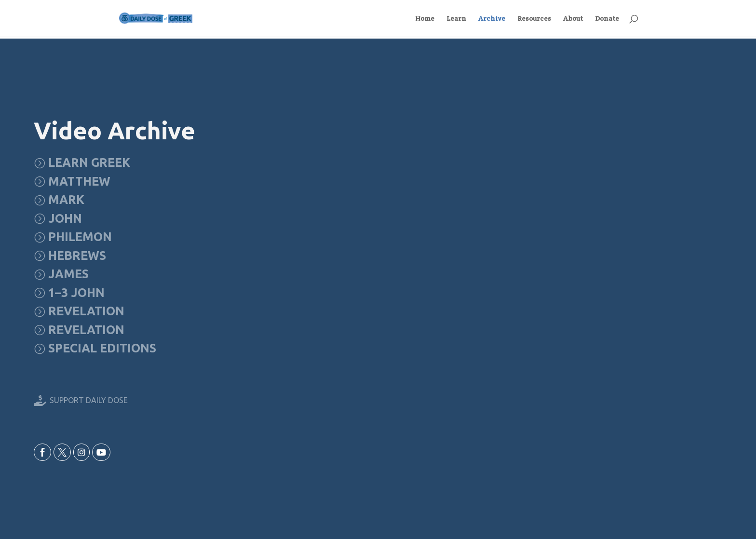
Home (425, 19)
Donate (607, 19)
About (573, 19)
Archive (492, 19)
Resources (534, 19)
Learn (456, 19)
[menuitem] (82, 163)
